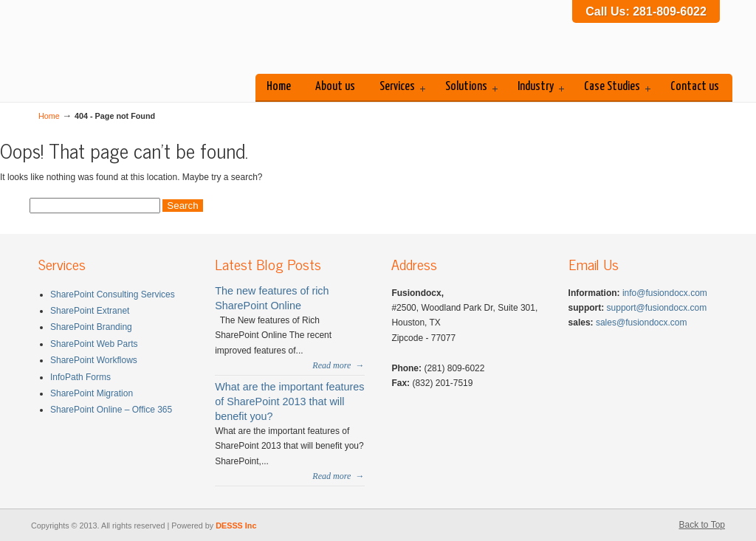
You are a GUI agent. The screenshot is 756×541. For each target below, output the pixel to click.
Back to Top (702, 525)
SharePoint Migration (92, 393)
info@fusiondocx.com (665, 293)
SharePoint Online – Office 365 (111, 410)
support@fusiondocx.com (657, 308)
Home (49, 116)
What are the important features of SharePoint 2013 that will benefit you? (289, 402)
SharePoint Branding (91, 327)
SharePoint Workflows (94, 360)
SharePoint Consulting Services (113, 294)
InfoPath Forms (80, 377)
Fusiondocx (149, 40)
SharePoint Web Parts (94, 344)
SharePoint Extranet (90, 311)
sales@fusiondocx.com (642, 323)
